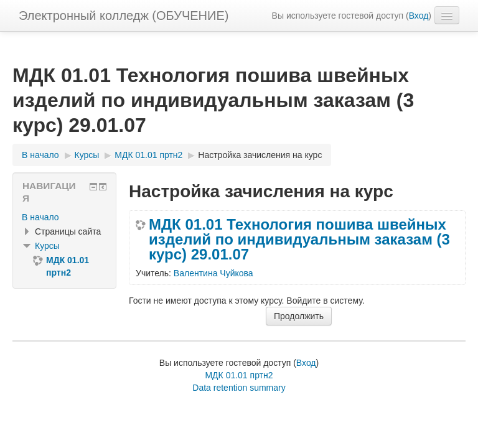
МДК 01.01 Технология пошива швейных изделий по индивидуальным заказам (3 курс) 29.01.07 (299, 240)
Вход (419, 16)
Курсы (47, 246)
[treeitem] (64, 217)
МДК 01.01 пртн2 (239, 375)
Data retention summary (239, 388)
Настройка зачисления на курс (260, 155)
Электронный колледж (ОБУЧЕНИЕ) (124, 16)
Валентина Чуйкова (213, 273)
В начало (40, 217)
